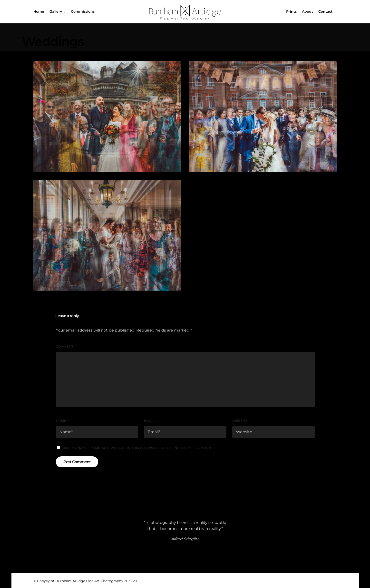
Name (62, 421)
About (307, 11)
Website (240, 421)
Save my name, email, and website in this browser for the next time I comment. (138, 448)
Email (150, 421)
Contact (325, 11)
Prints (291, 11)
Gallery (56, 11)
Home (39, 11)
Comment (66, 346)
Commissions (83, 11)
